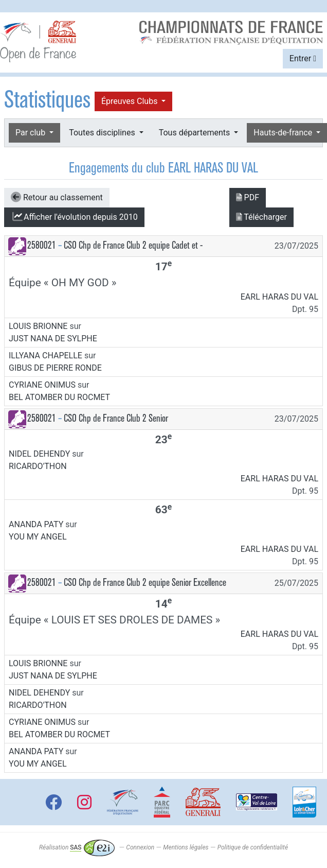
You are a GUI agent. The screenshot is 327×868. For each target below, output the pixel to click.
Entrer (303, 58)
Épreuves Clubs (130, 101)
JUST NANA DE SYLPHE (53, 338)
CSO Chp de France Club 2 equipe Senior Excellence (145, 583)
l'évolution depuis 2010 (74, 217)
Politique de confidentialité (253, 847)
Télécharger (261, 217)
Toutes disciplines (103, 133)
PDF (248, 197)
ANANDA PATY (36, 524)
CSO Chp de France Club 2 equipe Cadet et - (133, 245)
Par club (31, 133)
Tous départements (195, 133)
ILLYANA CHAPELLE (46, 355)
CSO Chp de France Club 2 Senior (116, 418)
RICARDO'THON (38, 466)
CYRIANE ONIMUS (42, 385)
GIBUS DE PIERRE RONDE (55, 368)
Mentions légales (186, 847)
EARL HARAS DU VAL (279, 297)
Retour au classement (57, 197)
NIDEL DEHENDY (39, 454)
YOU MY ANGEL (38, 537)
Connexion (140, 847)
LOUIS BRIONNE (38, 326)
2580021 (42, 245)
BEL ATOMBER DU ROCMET (59, 397)
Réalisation (77, 847)
